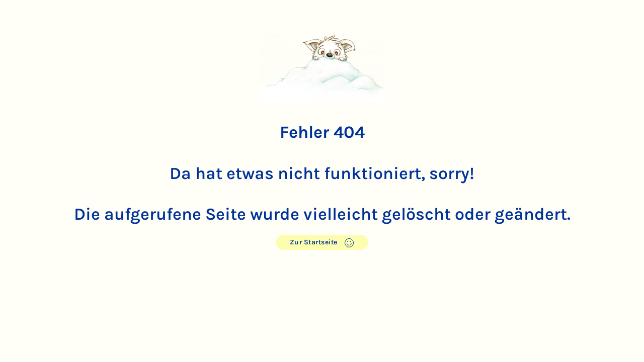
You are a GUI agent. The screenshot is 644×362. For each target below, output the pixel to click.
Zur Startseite (322, 243)
